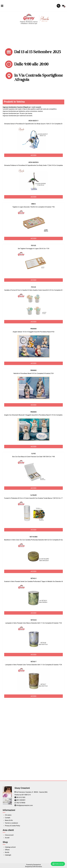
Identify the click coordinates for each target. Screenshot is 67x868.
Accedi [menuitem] (7, 838)
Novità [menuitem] (7, 852)
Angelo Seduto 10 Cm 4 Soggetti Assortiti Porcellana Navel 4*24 (34, 332)
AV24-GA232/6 (33, 162)
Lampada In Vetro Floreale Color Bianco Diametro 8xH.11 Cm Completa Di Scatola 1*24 (34, 623)
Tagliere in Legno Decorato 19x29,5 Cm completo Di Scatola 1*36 (33, 207)
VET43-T (33, 662)
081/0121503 (21, 797)
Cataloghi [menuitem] (8, 855)
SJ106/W (33, 495)
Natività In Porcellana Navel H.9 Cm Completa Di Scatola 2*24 (33, 373)
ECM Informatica (37, 867)
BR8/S (33, 204)
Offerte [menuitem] (7, 850)
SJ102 (33, 454)
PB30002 (33, 370)
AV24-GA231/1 (33, 121)
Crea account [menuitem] (9, 835)
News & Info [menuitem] (9, 820)
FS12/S (33, 287)
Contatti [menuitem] (8, 818)
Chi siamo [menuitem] (8, 815)
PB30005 (33, 412)
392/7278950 (21, 803)
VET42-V (34, 578)
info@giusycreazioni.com (25, 805)
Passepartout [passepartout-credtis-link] (37, 865)
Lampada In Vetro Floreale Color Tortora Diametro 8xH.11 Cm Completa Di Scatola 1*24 (33, 665)
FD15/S (33, 246)
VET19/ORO (34, 537)
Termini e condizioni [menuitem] (11, 823)
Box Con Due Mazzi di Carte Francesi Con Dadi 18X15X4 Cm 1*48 (33, 457)
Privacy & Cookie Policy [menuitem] (12, 826)
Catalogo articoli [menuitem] (10, 847)
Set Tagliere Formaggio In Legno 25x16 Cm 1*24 (33, 249)
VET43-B (34, 620)
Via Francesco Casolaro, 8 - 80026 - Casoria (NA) (32, 792)
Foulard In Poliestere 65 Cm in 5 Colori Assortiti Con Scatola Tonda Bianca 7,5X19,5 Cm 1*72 (34, 498)
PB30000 (33, 329)
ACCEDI (33, 155)
